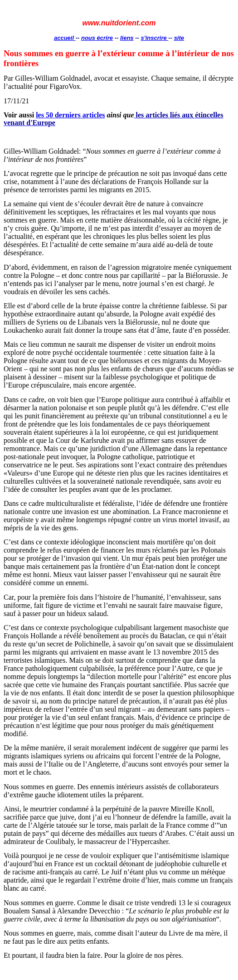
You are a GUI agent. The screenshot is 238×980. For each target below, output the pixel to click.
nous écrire (97, 38)
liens (127, 38)
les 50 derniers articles (70, 115)
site (179, 38)
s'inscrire (154, 38)
